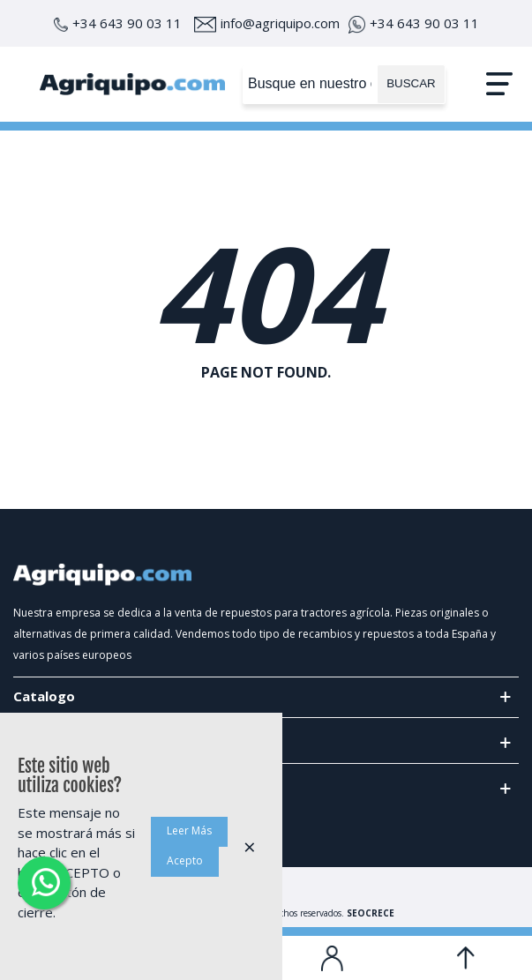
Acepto (185, 860)
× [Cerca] (250, 846)
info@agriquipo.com (267, 23)
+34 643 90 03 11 (118, 23)
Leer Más (189, 830)
